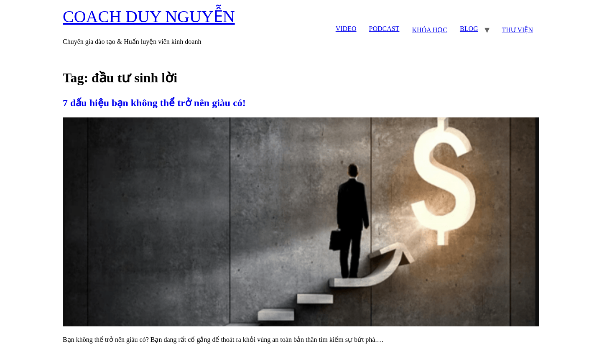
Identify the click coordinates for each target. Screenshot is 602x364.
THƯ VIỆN (518, 30)
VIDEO (346, 29)
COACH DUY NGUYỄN (149, 17)
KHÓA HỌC (430, 30)
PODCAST (384, 29)
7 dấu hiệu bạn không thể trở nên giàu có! (154, 103)
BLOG (469, 29)
